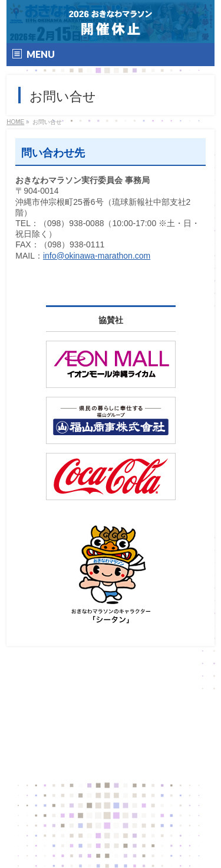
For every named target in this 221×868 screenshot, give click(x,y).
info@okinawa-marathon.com (97, 256)
